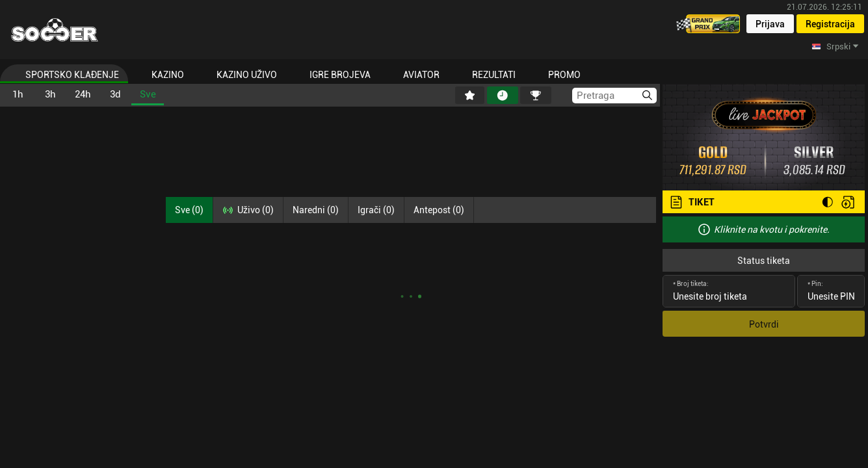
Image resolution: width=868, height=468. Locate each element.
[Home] (55, 30)
